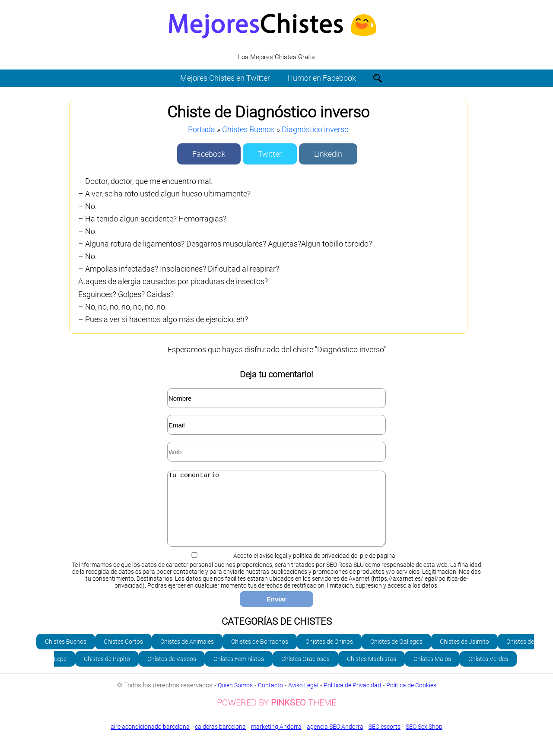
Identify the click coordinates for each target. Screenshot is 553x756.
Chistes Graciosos (305, 672)
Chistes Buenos (248, 129)
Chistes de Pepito (107, 672)
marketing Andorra (276, 740)
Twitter (270, 154)
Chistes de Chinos (329, 655)
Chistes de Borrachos (260, 655)
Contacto (270, 698)
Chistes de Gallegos (396, 655)
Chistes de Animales (187, 655)
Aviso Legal (303, 698)
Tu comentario (276, 515)
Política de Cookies (411, 698)
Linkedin (328, 154)
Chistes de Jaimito (464, 655)
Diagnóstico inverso (315, 129)
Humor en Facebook (322, 78)
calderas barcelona (220, 740)
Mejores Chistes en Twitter (225, 78)
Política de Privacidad (352, 698)
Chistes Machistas (372, 672)
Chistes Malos (432, 672)
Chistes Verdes (488, 672)
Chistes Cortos (123, 655)
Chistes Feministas (239, 672)
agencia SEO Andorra (335, 740)
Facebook (209, 154)
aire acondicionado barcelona (150, 740)
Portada (202, 129)
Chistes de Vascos (172, 672)
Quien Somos (235, 698)
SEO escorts (385, 740)
